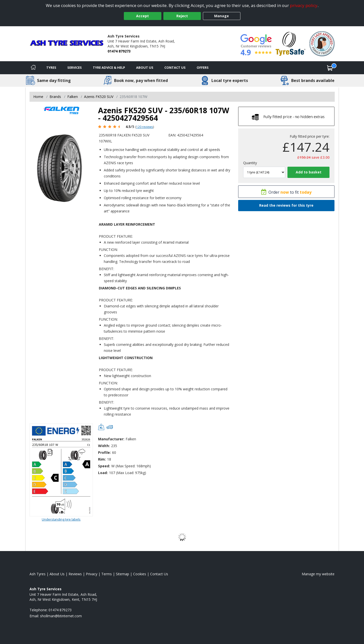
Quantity (250, 163)
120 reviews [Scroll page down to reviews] (145, 127)
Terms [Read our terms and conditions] (107, 574)
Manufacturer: (111, 439)
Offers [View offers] (203, 67)
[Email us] (61, 616)
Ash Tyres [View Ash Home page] (38, 574)
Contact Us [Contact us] (175, 67)
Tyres (51, 67)
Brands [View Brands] (55, 97)
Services (75, 67)
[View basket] (330, 68)
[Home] (33, 68)
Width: (104, 446)
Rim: (102, 459)
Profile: (104, 452)
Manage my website (318, 574)
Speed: (104, 466)
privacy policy (304, 5)
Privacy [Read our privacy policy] (92, 574)
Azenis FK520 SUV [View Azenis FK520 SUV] (99, 97)
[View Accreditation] (291, 43)
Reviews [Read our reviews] (75, 574)
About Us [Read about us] (57, 574)
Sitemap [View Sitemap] (122, 574)
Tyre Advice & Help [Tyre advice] (109, 67)
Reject (182, 16)
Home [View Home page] (38, 97)
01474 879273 (119, 51)
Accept (142, 16)
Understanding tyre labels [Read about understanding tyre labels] (61, 519)
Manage (222, 16)
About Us (145, 67)
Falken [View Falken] (73, 97)
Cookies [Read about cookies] (140, 574)
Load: (103, 473)
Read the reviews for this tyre (286, 205)
